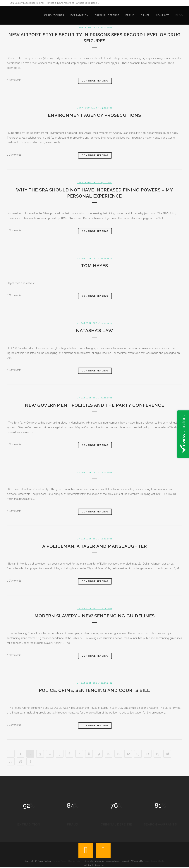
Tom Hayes (94, 266)
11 (118, 754)
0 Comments (14, 80)
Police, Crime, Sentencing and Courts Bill (94, 690)
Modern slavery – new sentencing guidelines (95, 616)
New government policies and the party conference (94, 405)
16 (167, 754)
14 (148, 754)
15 (157, 754)
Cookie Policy (75, 862)
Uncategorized (87, 27)
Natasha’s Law (95, 331)
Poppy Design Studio (154, 862)
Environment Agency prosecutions (94, 115)
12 (128, 754)
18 (21, 761)
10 (109, 754)
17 (11, 761)
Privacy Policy (60, 862)
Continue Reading (95, 81)
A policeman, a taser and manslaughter (95, 546)
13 (138, 754)
